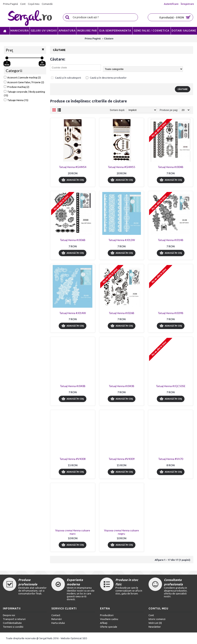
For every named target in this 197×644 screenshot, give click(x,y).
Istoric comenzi (157, 619)
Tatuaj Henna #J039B (171, 313)
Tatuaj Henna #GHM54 (73, 167)
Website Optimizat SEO (74, 638)
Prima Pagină (93, 39)
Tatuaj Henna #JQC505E (171, 386)
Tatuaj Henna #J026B (121, 313)
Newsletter (155, 627)
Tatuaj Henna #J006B (73, 240)
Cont (151, 615)
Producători (107, 615)
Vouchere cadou (109, 619)
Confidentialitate (12, 623)
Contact (56, 615)
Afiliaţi (104, 623)
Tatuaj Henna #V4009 (122, 459)
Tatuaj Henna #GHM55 (121, 167)
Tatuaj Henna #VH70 (171, 459)
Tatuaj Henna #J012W (122, 240)
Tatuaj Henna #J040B (73, 386)
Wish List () (155, 623)
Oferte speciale (109, 627)
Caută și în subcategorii (66, 78)
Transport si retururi (14, 619)
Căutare (109, 39)
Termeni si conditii (13, 627)
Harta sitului (58, 623)
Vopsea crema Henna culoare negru (121, 532)
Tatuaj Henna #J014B (171, 240)
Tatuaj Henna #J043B (121, 386)
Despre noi (9, 615)
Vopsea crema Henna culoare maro (73, 532)
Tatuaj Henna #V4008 (73, 459)
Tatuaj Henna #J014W (73, 313)
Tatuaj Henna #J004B (171, 167)
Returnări (57, 619)
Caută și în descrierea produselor (106, 78)
